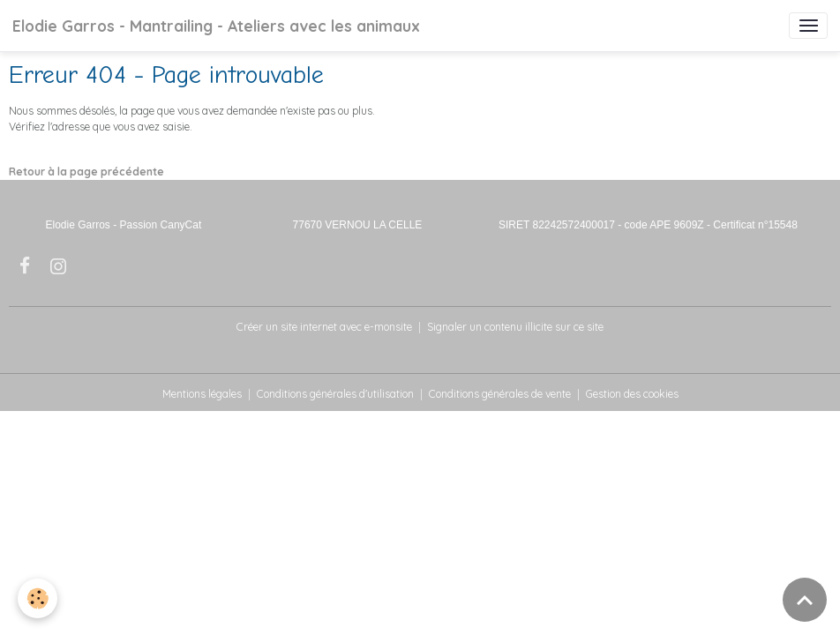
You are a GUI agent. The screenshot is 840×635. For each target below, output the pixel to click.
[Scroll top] (805, 600)
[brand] (216, 26)
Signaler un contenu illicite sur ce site (515, 327)
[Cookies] (37, 598)
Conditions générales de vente (500, 394)
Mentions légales (202, 394)
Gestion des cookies (632, 394)
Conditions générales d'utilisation (335, 394)
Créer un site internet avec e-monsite (324, 327)
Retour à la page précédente (86, 172)
